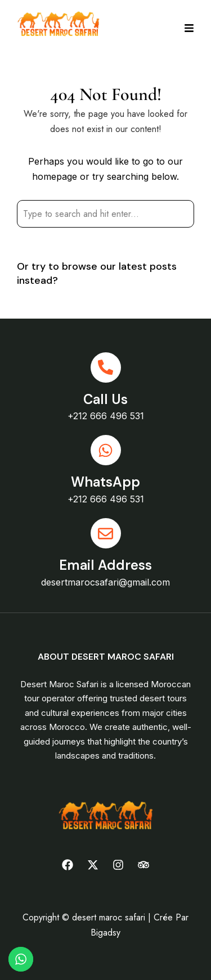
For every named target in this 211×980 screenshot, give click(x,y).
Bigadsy (105, 933)
